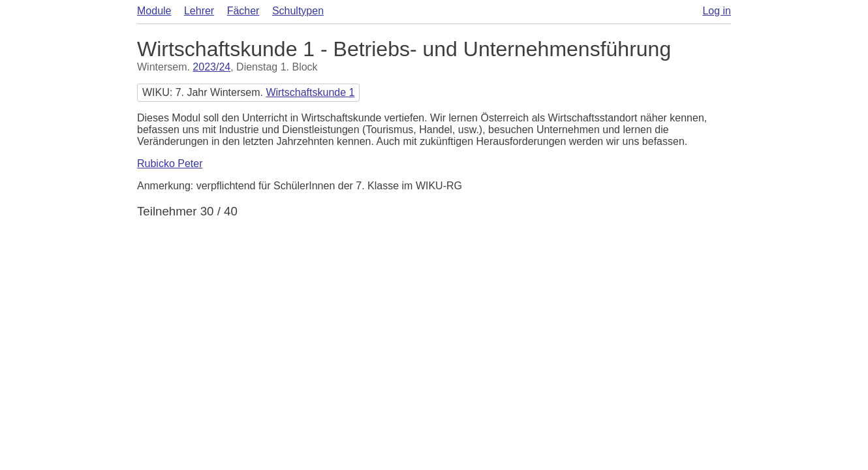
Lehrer (199, 11)
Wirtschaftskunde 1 (310, 92)
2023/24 (211, 67)
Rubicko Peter (170, 164)
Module (154, 11)
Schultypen (298, 11)
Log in (717, 11)
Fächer (243, 11)
